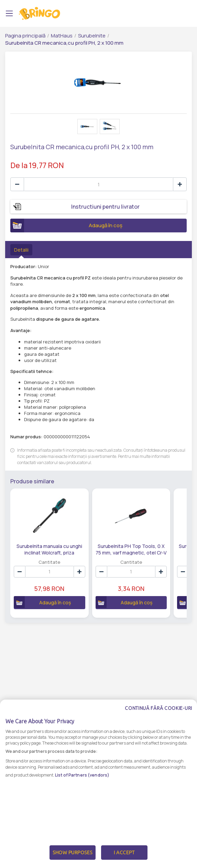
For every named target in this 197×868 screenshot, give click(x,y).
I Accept (124, 853)
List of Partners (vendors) (82, 775)
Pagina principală (25, 36)
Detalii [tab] (21, 250)
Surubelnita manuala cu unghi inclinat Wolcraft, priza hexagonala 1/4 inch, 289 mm (49, 549)
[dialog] (98, 784)
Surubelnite (92, 36)
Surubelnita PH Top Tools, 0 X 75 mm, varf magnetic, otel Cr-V (130, 549)
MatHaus (62, 36)
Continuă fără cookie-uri (158, 708)
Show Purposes (73, 853)
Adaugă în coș (66, 226)
